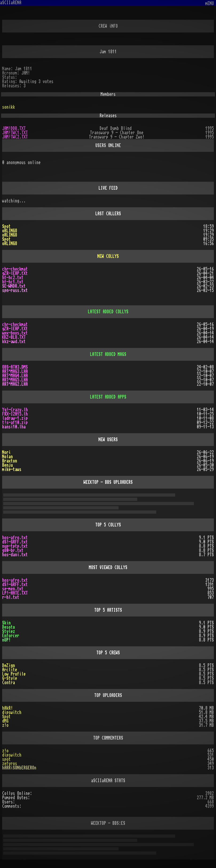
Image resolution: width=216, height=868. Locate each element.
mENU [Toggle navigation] (210, 4)
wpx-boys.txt (15, 333)
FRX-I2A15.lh (15, 414)
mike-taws (12, 469)
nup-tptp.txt (15, 546)
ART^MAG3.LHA (15, 371)
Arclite (10, 670)
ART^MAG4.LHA (15, 376)
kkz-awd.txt (14, 342)
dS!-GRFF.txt (15, 542)
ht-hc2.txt (13, 278)
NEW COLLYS (108, 256)
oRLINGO (10, 231)
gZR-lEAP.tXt (15, 273)
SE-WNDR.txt (14, 286)
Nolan (7, 457)
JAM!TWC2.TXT (15, 137)
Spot (6, 226)
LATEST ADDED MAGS (108, 354)
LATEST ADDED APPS (108, 397)
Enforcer (11, 636)
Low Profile (14, 674)
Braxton (10, 461)
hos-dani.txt (15, 555)
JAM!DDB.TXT (14, 128)
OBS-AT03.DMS (15, 367)
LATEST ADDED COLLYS (108, 312)
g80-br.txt (13, 550)
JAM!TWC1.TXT (15, 133)
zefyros (10, 764)
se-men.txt (13, 589)
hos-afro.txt (15, 538)
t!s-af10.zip (15, 423)
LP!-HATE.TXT (15, 593)
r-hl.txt (11, 597)
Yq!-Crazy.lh (15, 410)
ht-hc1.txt (13, 282)
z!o (5, 751)
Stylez (9, 631)
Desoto (9, 627)
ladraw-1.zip (15, 418)
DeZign (9, 666)
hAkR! (7, 708)
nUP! (6, 640)
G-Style (10, 678)
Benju (7, 465)
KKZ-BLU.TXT (14, 337)
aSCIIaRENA (11, 3)
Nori (6, 452)
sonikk (9, 107)
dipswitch (12, 712)
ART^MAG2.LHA (15, 384)
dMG (5, 721)
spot (6, 759)
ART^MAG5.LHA (15, 380)
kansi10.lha (14, 427)
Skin (6, 623)
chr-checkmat (15, 269)
